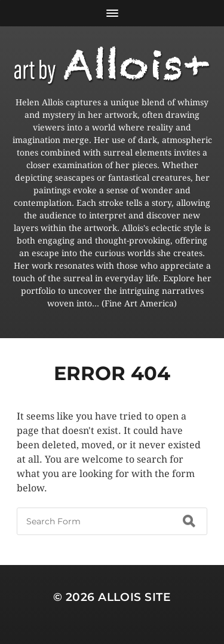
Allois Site (134, 597)
